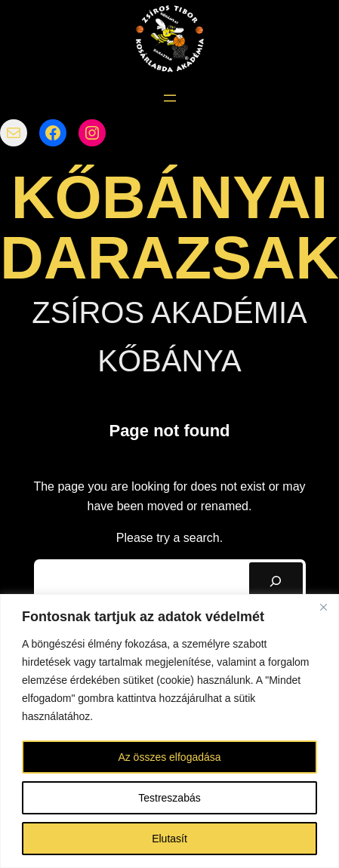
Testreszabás (169, 798)
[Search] (276, 581)
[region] (169, 731)
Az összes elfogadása (169, 757)
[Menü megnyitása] (170, 98)
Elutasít (169, 839)
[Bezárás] (323, 607)
